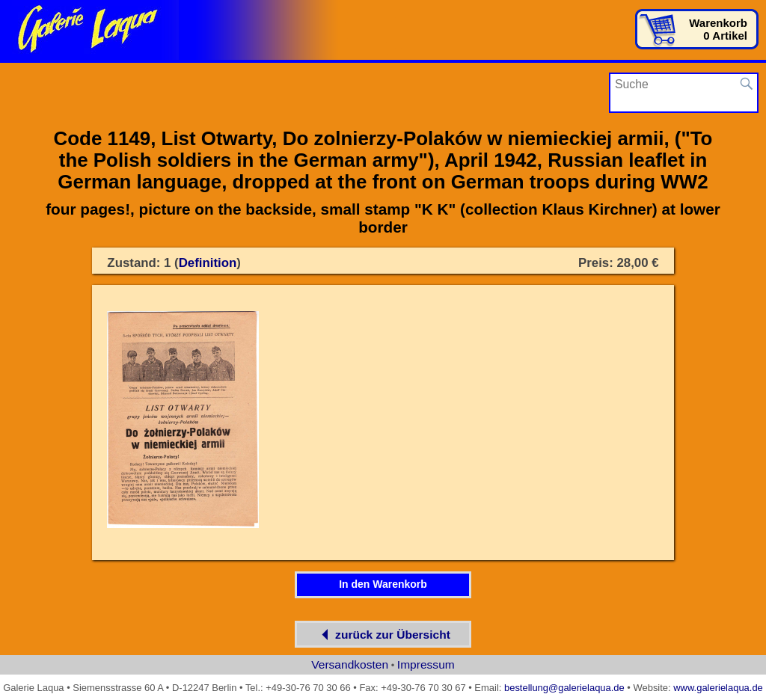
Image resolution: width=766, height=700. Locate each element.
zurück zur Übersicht (383, 635)
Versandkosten (350, 664)
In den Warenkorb (383, 584)
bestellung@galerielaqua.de (564, 688)
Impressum (426, 664)
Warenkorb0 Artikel (718, 29)
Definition (208, 263)
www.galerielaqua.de (718, 688)
